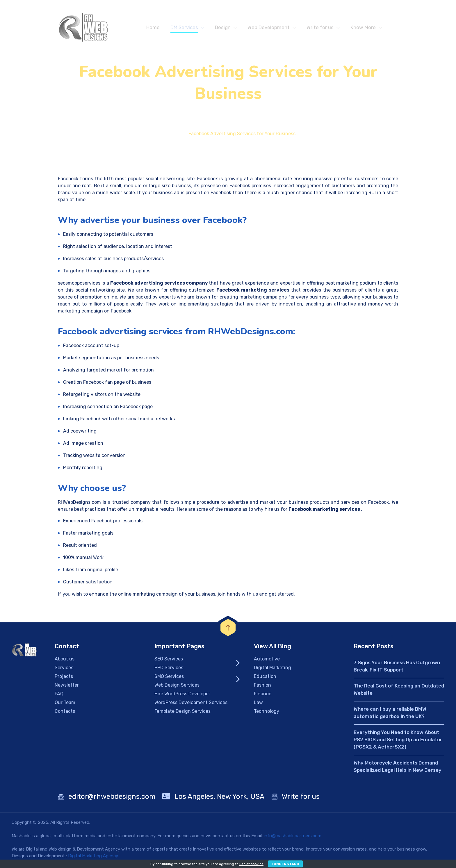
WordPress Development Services (191, 704)
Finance (263, 695)
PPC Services (169, 669)
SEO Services (169, 661)
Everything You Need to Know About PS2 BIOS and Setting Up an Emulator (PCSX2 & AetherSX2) (398, 741)
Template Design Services (182, 713)
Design (223, 27)
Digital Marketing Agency (93, 858)
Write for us (320, 27)
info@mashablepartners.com (293, 837)
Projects (64, 678)
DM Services (184, 27)
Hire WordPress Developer (182, 695)
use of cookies (251, 864)
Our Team (65, 704)
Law (258, 704)
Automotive (267, 661)
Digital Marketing (272, 669)
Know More (363, 27)
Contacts (65, 713)
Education (265, 678)
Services (64, 669)
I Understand (285, 864)
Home (153, 27)
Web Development (269, 27)
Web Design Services (177, 687)
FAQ (59, 695)
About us (65, 661)
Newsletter (67, 687)
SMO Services (169, 678)
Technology (267, 713)
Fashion (262, 687)
